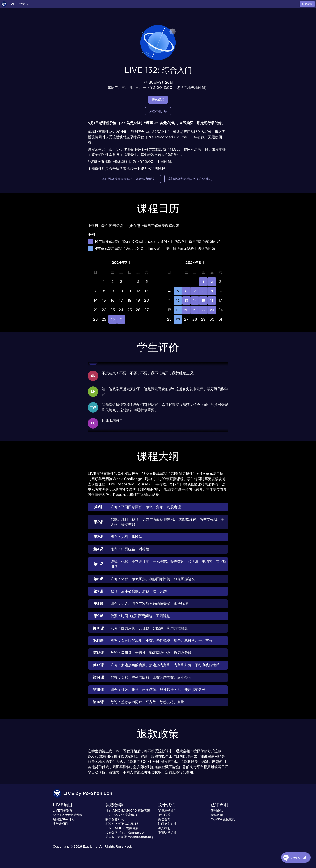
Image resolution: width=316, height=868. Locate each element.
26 (178, 319)
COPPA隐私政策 (223, 819)
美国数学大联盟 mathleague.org (129, 837)
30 (113, 319)
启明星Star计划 (64, 819)
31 (121, 319)
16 (212, 301)
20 (186, 310)
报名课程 (158, 100)
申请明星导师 (167, 832)
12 (178, 301)
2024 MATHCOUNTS (122, 824)
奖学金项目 (60, 824)
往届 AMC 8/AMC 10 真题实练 (128, 810)
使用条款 (217, 810)
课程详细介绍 (158, 111)
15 (203, 301)
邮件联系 (164, 815)
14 (195, 301)
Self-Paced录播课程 (68, 815)
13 (186, 301)
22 (203, 310)
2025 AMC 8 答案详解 (122, 828)
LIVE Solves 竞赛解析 (121, 815)
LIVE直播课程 (63, 810)
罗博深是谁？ (167, 810)
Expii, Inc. (91, 846)
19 (178, 310)
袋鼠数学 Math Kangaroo (125, 832)
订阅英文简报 (167, 824)
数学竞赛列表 (115, 819)
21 (195, 310)
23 (212, 310)
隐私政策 (217, 815)
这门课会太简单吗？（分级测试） (191, 179)
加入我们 (164, 828)
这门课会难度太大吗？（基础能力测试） (130, 179)
